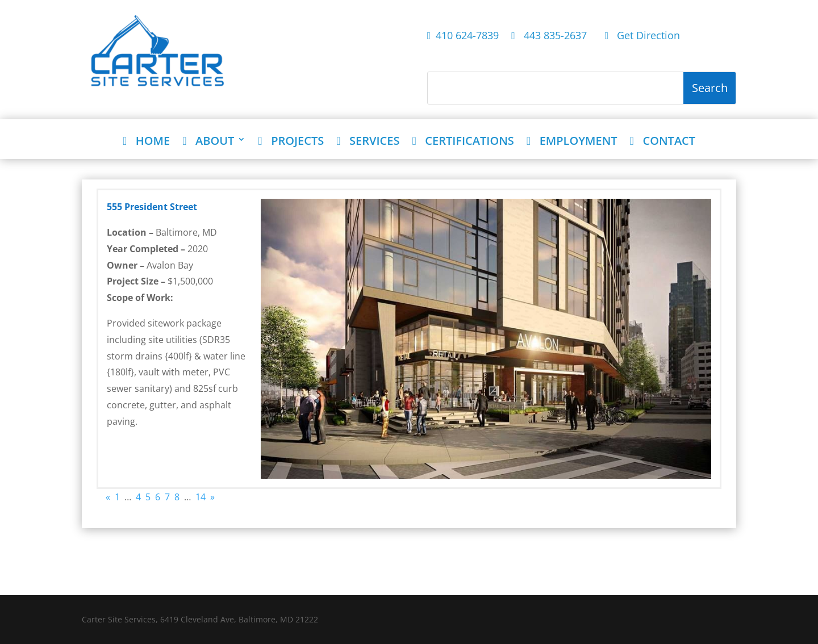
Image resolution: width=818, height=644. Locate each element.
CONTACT (663, 142)
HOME (146, 142)
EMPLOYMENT (572, 142)
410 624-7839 (463, 36)
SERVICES (368, 142)
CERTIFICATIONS (463, 142)
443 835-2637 (552, 36)
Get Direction (643, 36)
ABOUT (208, 142)
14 (201, 497)
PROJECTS (291, 142)
